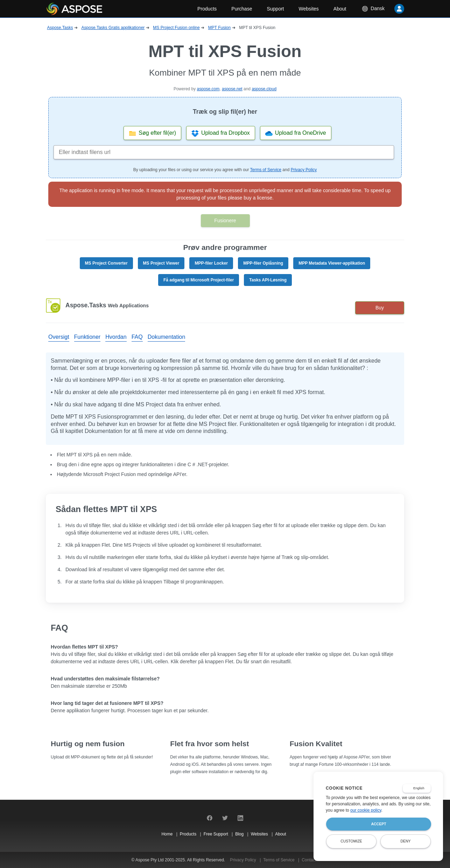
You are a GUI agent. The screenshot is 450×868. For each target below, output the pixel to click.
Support (275, 9)
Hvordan (116, 337)
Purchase (242, 9)
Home (167, 834)
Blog (240, 834)
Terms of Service (266, 170)
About (340, 9)
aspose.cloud (264, 89)
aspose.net (232, 89)
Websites (309, 9)
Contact (309, 860)
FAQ (137, 337)
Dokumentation (167, 337)
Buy (380, 308)
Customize (351, 841)
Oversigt (59, 337)
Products (207, 9)
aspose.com (208, 89)
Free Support (216, 834)
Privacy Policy (304, 170)
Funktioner (87, 337)
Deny (405, 841)
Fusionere (225, 220)
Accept (378, 824)
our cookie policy (366, 810)
